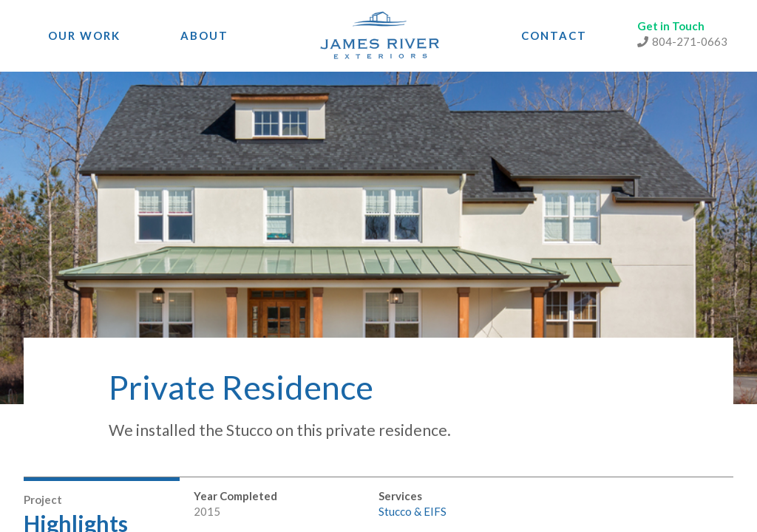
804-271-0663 (682, 41)
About (204, 35)
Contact (554, 35)
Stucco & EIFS (413, 511)
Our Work (84, 35)
